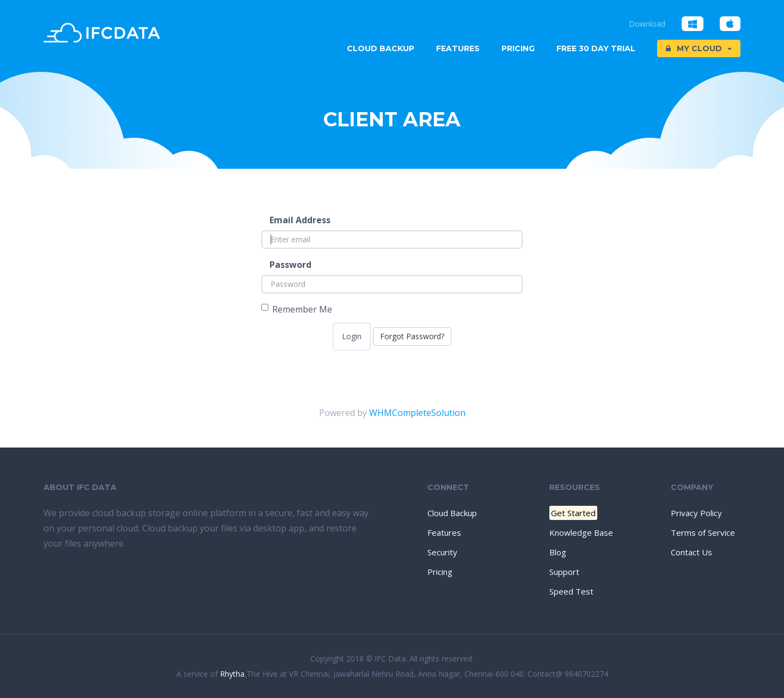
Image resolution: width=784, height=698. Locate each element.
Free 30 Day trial (596, 48)
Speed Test (571, 591)
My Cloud (699, 48)
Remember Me (297, 309)
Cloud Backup (381, 48)
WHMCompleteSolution (417, 413)
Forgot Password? (412, 336)
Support (564, 572)
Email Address (300, 220)
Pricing (518, 48)
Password (290, 265)
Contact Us (691, 552)
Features (458, 48)
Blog (558, 552)
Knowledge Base (581, 532)
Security (442, 552)
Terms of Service (703, 532)
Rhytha (232, 674)
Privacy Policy (696, 513)
